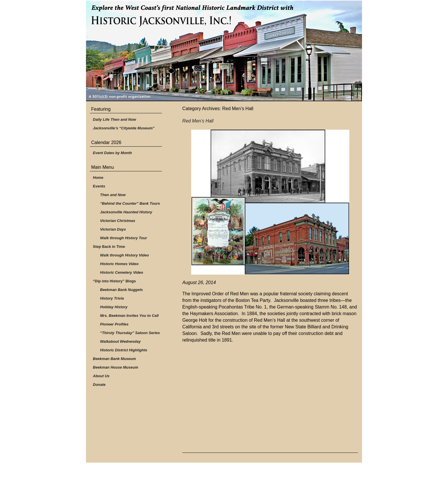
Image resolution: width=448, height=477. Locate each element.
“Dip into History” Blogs (114, 281)
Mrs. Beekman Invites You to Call (129, 316)
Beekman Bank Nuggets (121, 290)
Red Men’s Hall (198, 121)
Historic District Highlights (124, 350)
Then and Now (113, 195)
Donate (99, 385)
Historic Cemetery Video (122, 272)
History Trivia (112, 298)
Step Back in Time (109, 247)
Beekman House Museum (116, 367)
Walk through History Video (125, 255)
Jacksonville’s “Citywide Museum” (124, 128)
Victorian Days (113, 229)
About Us (101, 376)
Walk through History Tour (124, 238)
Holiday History (114, 307)
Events (99, 186)
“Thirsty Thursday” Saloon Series (130, 333)
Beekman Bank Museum (114, 359)
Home (98, 178)
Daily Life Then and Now (114, 119)
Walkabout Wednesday (120, 341)
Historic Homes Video (119, 264)
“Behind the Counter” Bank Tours (130, 203)
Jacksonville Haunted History (126, 212)
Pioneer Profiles (114, 324)
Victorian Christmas (118, 221)
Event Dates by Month (112, 153)
